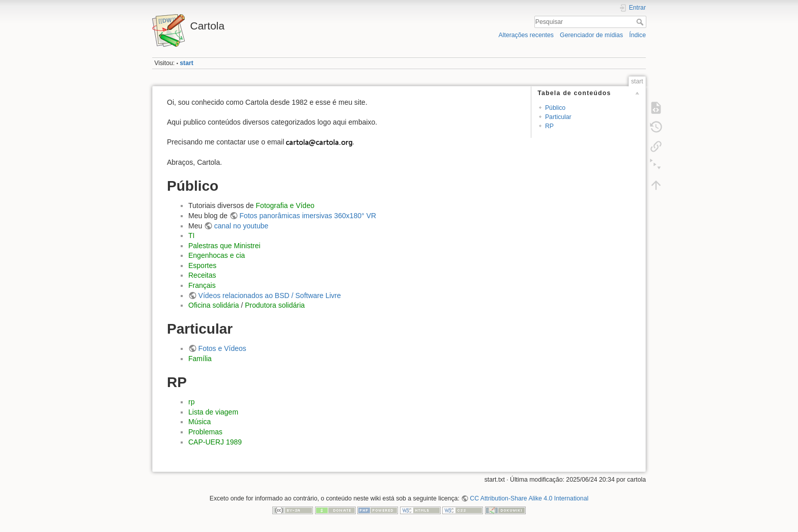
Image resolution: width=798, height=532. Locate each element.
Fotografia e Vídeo (285, 205)
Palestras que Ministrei (224, 246)
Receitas (202, 275)
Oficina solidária (214, 305)
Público (555, 108)
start (187, 63)
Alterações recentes (526, 35)
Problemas (205, 432)
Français (202, 285)
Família (200, 359)
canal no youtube (241, 226)
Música (199, 422)
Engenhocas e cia (217, 255)
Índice (637, 35)
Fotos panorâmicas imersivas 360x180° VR (308, 216)
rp (191, 402)
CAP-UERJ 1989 (215, 442)
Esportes (202, 265)
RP (549, 126)
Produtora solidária (275, 305)
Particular (558, 117)
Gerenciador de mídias (591, 35)
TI (191, 235)
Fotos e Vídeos (222, 348)
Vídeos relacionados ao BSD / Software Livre (270, 295)
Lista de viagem (213, 412)
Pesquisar (641, 22)
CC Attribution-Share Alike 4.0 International (529, 498)
